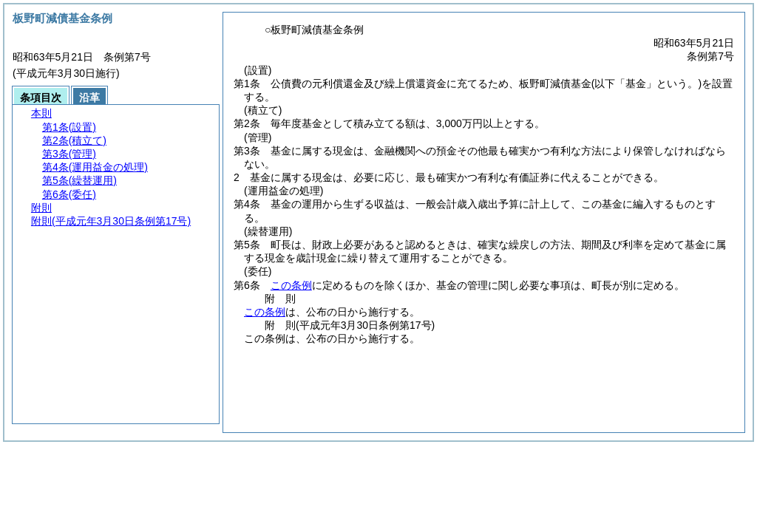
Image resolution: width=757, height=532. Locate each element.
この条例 (291, 285)
